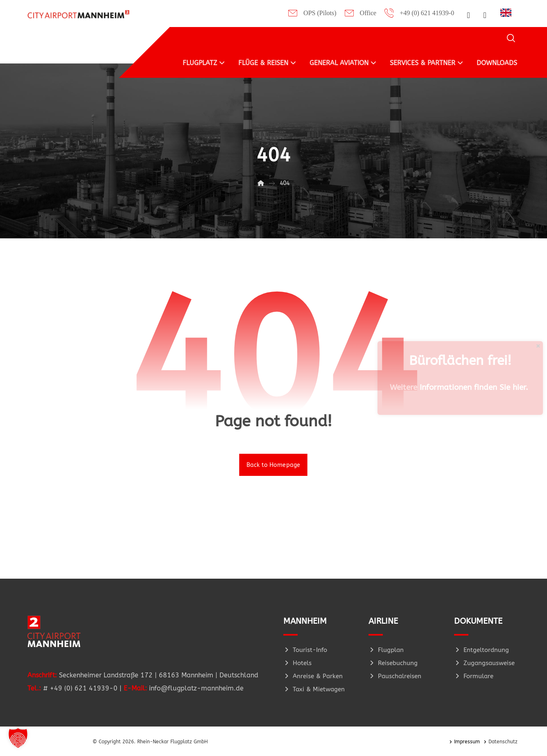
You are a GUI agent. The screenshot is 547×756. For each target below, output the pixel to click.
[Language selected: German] (508, 12)
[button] (468, 15)
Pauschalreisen (395, 676)
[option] (508, 13)
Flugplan (386, 650)
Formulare (474, 676)
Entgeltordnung (481, 650)
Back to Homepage (274, 465)
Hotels (297, 663)
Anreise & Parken (313, 676)
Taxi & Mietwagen (314, 689)
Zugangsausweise (484, 663)
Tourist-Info (305, 650)
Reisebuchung (393, 663)
